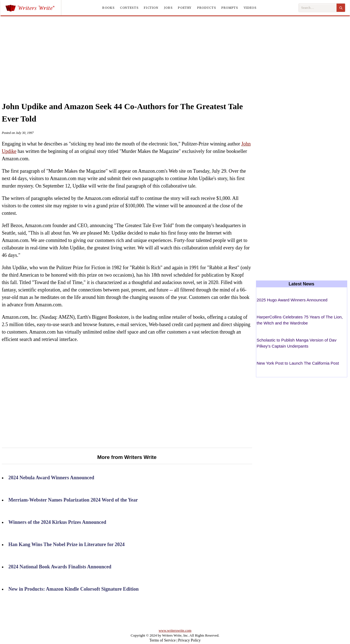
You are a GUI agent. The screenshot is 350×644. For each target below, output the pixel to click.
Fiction (151, 8)
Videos (250, 8)
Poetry (185, 8)
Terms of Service (162, 640)
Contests (129, 8)
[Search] (341, 8)
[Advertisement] (175, 53)
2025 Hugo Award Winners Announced (292, 300)
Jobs (168, 8)
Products (206, 8)
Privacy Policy (189, 640)
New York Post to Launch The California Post (298, 363)
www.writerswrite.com (175, 630)
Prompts (230, 8)
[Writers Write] (33, 8)
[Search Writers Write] (318, 8)
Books (108, 8)
